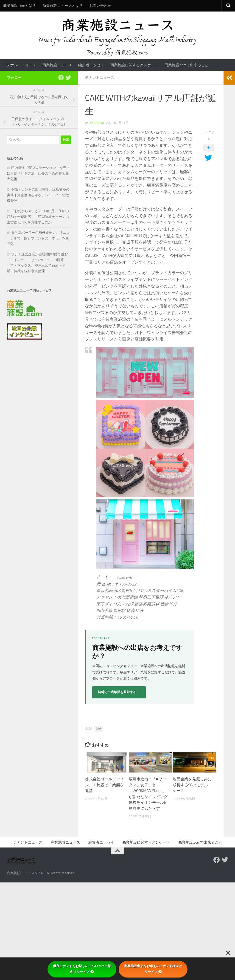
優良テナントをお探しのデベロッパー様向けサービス (82, 969)
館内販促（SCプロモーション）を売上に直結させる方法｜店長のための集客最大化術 (38, 173)
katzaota (97, 123)
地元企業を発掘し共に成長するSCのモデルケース (192, 785)
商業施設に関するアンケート (134, 65)
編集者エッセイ (91, 65)
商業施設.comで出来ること (186, 65)
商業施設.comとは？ (20, 6)
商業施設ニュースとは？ (63, 6)
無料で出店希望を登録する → (119, 692)
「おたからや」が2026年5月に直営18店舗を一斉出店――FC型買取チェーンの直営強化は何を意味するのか (38, 217)
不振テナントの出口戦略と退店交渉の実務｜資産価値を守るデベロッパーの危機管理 (38, 195)
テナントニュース (21, 65)
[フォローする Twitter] (68, 78)
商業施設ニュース (57, 65)
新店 (99, 729)
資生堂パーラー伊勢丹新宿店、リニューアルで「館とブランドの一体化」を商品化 (38, 238)
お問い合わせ (100, 6)
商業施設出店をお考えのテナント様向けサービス (153, 969)
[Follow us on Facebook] (61, 78)
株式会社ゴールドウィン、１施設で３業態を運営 (104, 785)
